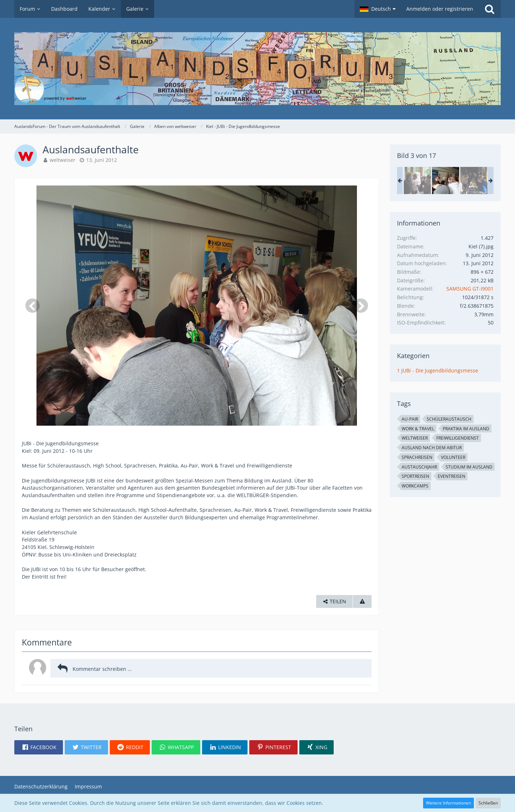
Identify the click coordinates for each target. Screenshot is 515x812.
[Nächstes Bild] (361, 306)
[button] (378, 9)
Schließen (488, 803)
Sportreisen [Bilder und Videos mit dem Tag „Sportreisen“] (415, 476)
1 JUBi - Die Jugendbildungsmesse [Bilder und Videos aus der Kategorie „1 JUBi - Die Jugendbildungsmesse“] (438, 370)
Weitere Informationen (448, 803)
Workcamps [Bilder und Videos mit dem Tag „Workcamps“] (415, 486)
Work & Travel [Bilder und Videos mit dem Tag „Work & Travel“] (418, 429)
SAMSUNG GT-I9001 (470, 289)
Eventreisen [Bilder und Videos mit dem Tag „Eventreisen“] (452, 476)
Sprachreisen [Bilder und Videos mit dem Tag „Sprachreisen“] (417, 457)
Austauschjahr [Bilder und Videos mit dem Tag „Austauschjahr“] (419, 467)
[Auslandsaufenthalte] (417, 180)
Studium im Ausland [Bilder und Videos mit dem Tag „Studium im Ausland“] (469, 467)
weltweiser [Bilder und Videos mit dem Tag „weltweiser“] (415, 438)
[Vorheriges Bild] (33, 306)
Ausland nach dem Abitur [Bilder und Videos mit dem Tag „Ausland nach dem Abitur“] (432, 448)
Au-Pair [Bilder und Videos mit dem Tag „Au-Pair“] (410, 419)
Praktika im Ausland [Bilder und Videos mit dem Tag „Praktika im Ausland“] (466, 429)
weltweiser (63, 160)
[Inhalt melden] (362, 602)
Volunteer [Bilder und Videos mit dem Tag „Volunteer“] (453, 457)
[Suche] (490, 9)
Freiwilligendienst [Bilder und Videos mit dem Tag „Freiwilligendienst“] (458, 438)
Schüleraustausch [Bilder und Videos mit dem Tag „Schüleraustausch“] (449, 419)
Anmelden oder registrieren (440, 9)
